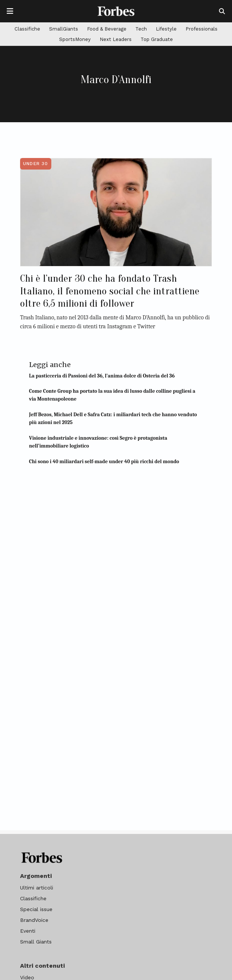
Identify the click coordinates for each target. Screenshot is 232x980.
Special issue (36, 909)
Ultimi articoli (37, 888)
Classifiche (27, 29)
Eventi (28, 931)
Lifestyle (166, 29)
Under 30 (36, 164)
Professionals (202, 29)
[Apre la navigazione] (10, 11)
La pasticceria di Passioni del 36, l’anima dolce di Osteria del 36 (102, 376)
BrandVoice (34, 920)
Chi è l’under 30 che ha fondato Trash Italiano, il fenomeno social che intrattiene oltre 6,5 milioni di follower (110, 291)
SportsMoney (75, 39)
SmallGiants (64, 29)
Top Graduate (157, 39)
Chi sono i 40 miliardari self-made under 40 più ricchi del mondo (104, 461)
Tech (141, 29)
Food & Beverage (107, 29)
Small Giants (36, 942)
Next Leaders (116, 39)
